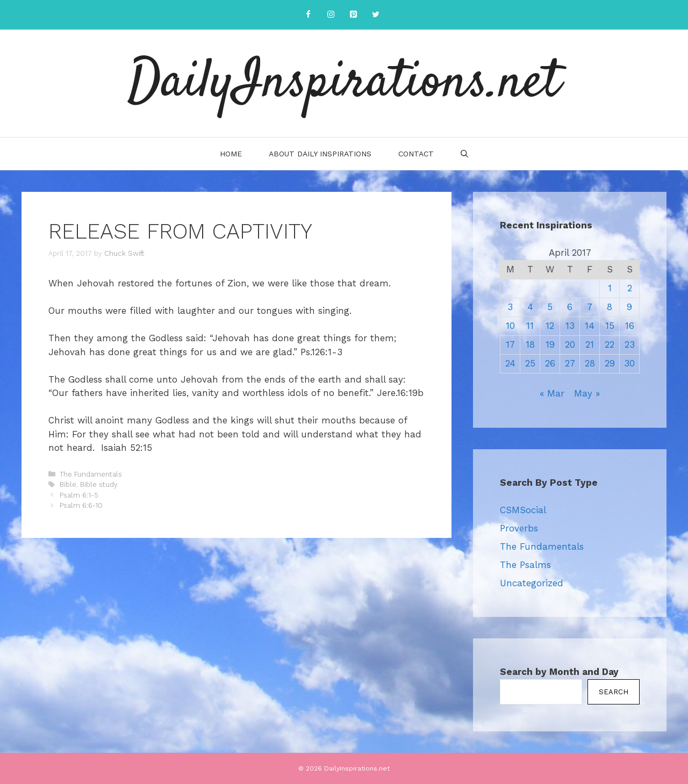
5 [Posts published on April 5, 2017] (550, 307)
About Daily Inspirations (320, 154)
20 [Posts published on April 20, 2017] (570, 344)
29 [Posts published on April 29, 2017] (610, 363)
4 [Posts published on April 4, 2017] (530, 307)
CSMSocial (523, 510)
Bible (68, 484)
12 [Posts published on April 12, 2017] (550, 326)
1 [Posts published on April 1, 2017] (610, 288)
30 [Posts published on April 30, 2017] (629, 363)
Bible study (99, 484)
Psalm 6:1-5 (79, 495)
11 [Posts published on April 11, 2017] (530, 326)
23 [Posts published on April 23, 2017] (630, 344)
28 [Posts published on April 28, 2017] (590, 363)
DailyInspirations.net (344, 83)
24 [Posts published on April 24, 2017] (510, 363)
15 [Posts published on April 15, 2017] (610, 326)
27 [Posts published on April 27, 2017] (570, 363)
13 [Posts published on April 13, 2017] (570, 326)
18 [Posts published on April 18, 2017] (530, 344)
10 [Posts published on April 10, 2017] (510, 326)
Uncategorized (532, 583)
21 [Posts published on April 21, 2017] (590, 344)
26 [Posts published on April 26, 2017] (550, 363)
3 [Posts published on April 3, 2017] (510, 307)
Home (231, 154)
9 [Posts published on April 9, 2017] (629, 307)
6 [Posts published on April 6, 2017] (570, 307)
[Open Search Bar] (464, 154)
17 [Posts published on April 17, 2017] (510, 344)
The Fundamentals (91, 474)
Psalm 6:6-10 (81, 505)
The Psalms (525, 565)
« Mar (552, 393)
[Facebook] (308, 15)
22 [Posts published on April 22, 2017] (610, 344)
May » (587, 393)
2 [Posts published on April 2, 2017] (630, 288)
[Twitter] (376, 15)
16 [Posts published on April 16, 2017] (630, 326)
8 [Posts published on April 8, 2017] (610, 307)
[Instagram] (331, 15)
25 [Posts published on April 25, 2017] (530, 363)
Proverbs (519, 528)
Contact (416, 154)
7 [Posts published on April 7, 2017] (590, 307)
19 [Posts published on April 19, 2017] (550, 344)
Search (614, 692)
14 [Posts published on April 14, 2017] (590, 326)
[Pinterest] (353, 15)
